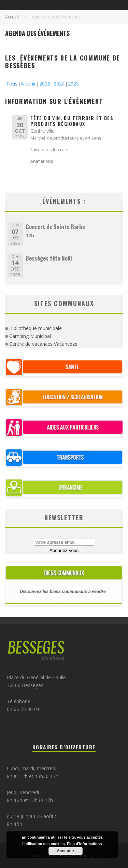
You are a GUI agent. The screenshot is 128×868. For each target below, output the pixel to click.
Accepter (65, 851)
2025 (73, 84)
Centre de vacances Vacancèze (43, 344)
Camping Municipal (30, 336)
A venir (28, 84)
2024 (59, 84)
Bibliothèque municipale (35, 328)
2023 (45, 84)
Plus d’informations (84, 844)
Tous (12, 84)
